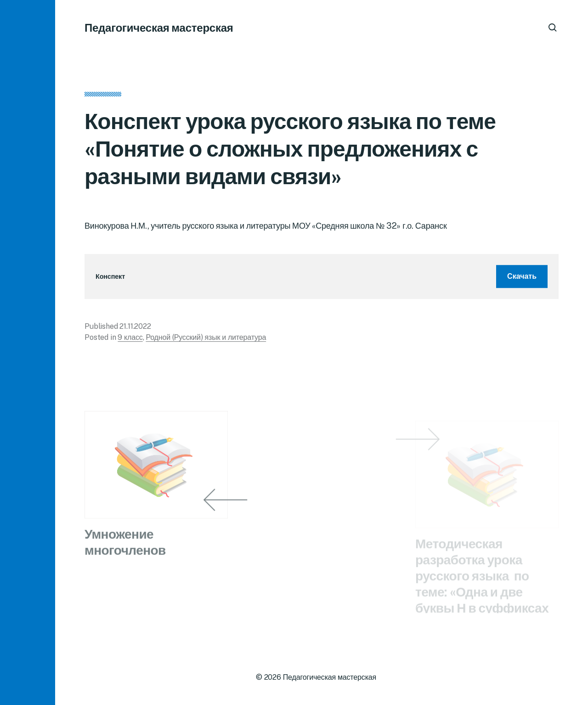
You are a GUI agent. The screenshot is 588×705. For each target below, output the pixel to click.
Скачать (522, 278)
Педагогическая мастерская (159, 28)
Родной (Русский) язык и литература (206, 339)
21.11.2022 (135, 328)
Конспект (110, 278)
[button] (28, 352)
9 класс (130, 339)
